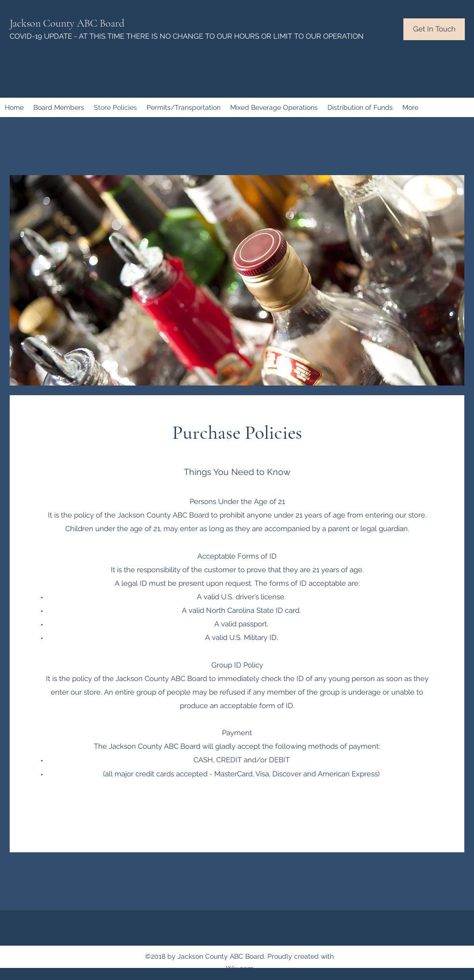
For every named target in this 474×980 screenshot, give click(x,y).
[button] (434, 29)
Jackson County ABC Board (67, 23)
